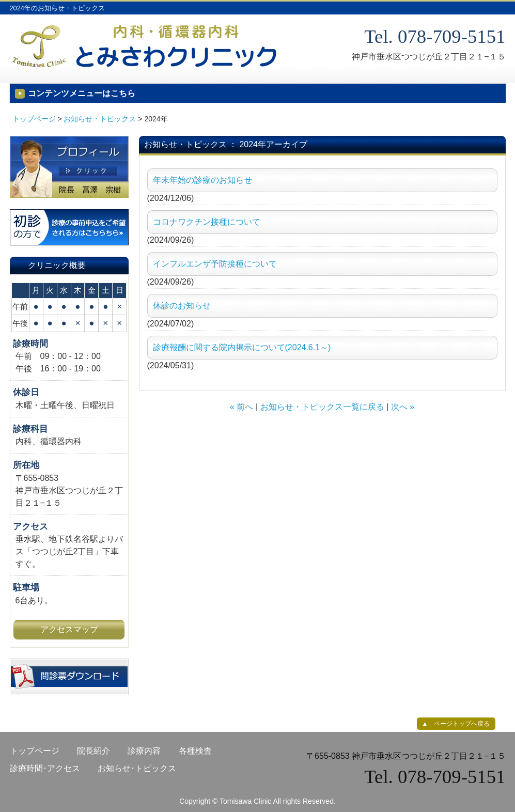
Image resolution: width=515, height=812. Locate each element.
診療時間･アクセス (45, 768)
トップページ (34, 119)
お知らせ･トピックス (137, 768)
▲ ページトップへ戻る (456, 724)
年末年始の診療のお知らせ (202, 180)
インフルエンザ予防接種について (215, 264)
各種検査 (195, 751)
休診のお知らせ (182, 306)
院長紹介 (93, 751)
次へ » (403, 407)
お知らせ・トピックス (100, 119)
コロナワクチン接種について (207, 222)
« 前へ (241, 407)
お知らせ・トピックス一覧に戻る (322, 407)
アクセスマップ (69, 629)
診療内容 (144, 751)
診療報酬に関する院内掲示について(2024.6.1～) (242, 347)
